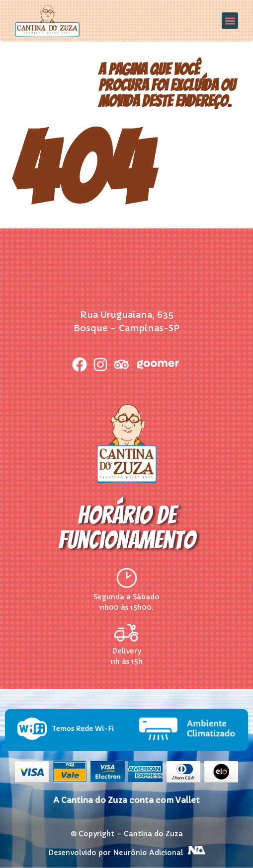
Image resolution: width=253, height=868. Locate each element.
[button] (230, 21)
